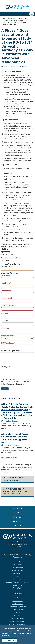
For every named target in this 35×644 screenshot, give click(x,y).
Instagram (18, 517)
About (18, 562)
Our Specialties (18, 604)
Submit (5, 389)
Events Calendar (17, 571)
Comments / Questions (10, 351)
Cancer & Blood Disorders (16, 66)
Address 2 (5, 321)
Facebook (18, 508)
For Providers (17, 579)
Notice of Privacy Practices (18, 624)
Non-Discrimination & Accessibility (17, 582)
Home (4, 19)
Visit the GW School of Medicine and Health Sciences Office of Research (17, 491)
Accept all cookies (9, 640)
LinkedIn (18, 526)
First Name (6, 276)
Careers (18, 576)
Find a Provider (18, 598)
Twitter (18, 512)
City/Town (5, 328)
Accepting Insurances (18, 621)
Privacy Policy (18, 588)
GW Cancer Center (17, 618)
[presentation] (16, 374)
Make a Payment (18, 610)
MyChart (18, 612)
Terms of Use (18, 585)
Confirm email (7, 298)
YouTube (19, 521)
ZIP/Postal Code (8, 343)
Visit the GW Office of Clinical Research (14, 479)
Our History (18, 565)
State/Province (7, 336)
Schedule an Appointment (18, 607)
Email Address (7, 291)
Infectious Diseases (11, 421)
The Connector (18, 573)
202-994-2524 (7, 266)
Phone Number (7, 306)
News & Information (17, 568)
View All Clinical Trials (9, 458)
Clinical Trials (12, 19)
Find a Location (18, 601)
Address (5, 313)
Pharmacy (18, 615)
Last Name (6, 283)
